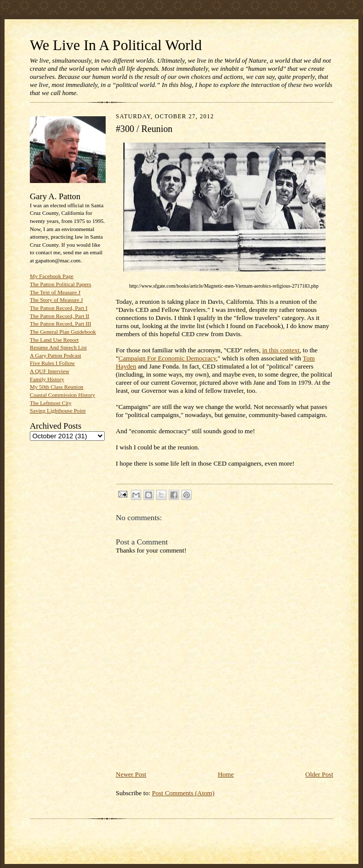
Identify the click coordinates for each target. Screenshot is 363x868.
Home (226, 774)
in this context (281, 350)
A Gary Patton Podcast (55, 355)
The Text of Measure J (55, 292)
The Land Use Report (54, 340)
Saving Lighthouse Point (58, 410)
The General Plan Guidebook (63, 332)
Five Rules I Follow (52, 363)
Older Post (319, 774)
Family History (47, 379)
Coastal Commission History (62, 395)
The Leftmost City (51, 403)
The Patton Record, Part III (60, 324)
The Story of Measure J (56, 300)
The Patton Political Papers (60, 284)
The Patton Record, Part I (59, 308)
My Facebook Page (52, 276)
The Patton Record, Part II (60, 316)
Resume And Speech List (58, 347)
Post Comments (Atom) (184, 793)
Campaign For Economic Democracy (167, 358)
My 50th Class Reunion (57, 387)
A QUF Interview (50, 371)
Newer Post (131, 774)
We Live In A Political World (116, 45)
